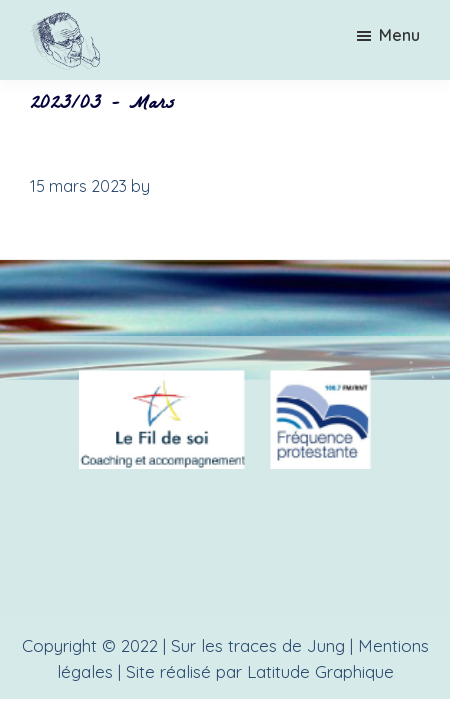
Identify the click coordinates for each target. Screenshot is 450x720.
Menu (399, 35)
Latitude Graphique (320, 671)
